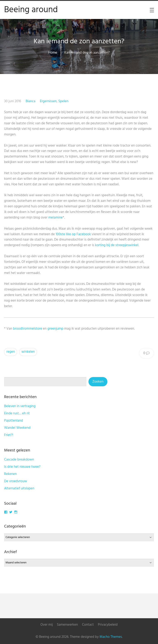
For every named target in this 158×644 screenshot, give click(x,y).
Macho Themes (111, 637)
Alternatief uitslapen (19, 488)
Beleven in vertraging (20, 406)
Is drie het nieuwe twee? (22, 467)
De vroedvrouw (16, 481)
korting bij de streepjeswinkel (117, 245)
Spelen (63, 101)
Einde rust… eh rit (17, 413)
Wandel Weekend (17, 428)
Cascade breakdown (19, 460)
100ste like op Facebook (73, 234)
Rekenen (10, 474)
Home (53, 53)
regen (11, 352)
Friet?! (9, 435)
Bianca (31, 101)
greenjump (55, 329)
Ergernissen (48, 101)
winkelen (28, 352)
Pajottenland (14, 421)
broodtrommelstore (27, 329)
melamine (56, 218)
